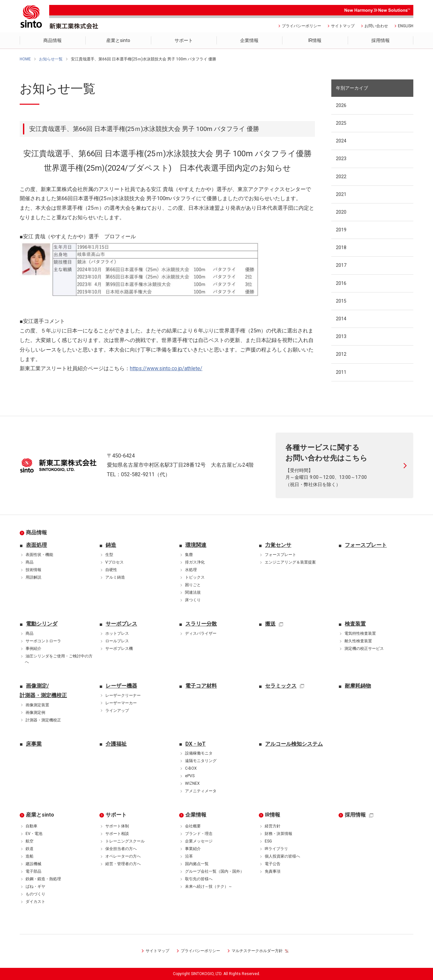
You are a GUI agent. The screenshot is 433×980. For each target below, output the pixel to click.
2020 (341, 212)
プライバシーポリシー (301, 26)
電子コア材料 (201, 686)
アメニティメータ (201, 791)
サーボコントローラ (43, 641)
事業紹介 (193, 849)
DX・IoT (196, 744)
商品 (30, 562)
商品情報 (36, 533)
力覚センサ (278, 545)
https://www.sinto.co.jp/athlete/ (166, 368)
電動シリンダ (42, 624)
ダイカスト (35, 902)
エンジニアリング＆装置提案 (290, 562)
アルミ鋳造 (115, 577)
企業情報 (196, 815)
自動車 (31, 826)
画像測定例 (35, 713)
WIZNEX (192, 783)
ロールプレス (117, 641)
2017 (341, 265)
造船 (30, 856)
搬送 (270, 624)
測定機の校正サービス (364, 649)
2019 (341, 230)
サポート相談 (117, 834)
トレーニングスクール (125, 841)
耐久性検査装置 (358, 641)
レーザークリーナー (123, 695)
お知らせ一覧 (51, 59)
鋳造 (111, 545)
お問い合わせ (376, 26)
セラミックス (281, 686)
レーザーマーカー (121, 703)
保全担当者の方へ (121, 849)
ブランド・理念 (199, 834)
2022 (341, 177)
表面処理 (36, 545)
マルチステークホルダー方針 (257, 951)
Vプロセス (114, 562)
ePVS (190, 776)
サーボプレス (121, 624)
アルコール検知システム (294, 744)
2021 (341, 194)
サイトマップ (343, 26)
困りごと (193, 585)
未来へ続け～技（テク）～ (209, 886)
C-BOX (191, 768)
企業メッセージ (199, 841)
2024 (341, 141)
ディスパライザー (201, 633)
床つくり (193, 600)
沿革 (189, 856)
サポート (116, 815)
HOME (25, 59)
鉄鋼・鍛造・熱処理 (43, 879)
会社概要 (193, 826)
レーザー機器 (121, 686)
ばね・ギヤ (35, 886)
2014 (341, 319)
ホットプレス (117, 633)
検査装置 (355, 624)
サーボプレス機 (119, 649)
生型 (109, 555)
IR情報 (273, 815)
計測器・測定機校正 (43, 720)
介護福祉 (116, 744)
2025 (341, 123)
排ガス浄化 (195, 562)
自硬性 (111, 570)
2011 (341, 372)
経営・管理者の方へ (123, 864)
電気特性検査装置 (360, 633)
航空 (30, 841)
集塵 (189, 555)
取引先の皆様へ (199, 879)
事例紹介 (33, 649)
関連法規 (193, 592)
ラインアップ (117, 711)
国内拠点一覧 (197, 864)
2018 (341, 247)
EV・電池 (34, 834)
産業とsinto (40, 815)
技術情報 (33, 570)
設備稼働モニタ (199, 753)
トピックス (195, 577)
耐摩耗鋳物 (358, 686)
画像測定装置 (37, 705)
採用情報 (355, 815)
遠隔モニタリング (201, 761)
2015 (341, 301)
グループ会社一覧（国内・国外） (215, 871)
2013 (341, 336)
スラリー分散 (201, 624)
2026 (341, 105)
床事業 (34, 744)
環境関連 (196, 545)
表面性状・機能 (39, 555)
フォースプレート (280, 555)
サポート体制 (117, 826)
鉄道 (30, 849)
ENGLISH (406, 26)
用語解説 (33, 577)
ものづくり (35, 894)
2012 (341, 354)
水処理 (191, 570)
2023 (341, 159)
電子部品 (33, 871)
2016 (341, 283)
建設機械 (33, 864)
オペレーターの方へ (123, 856)
